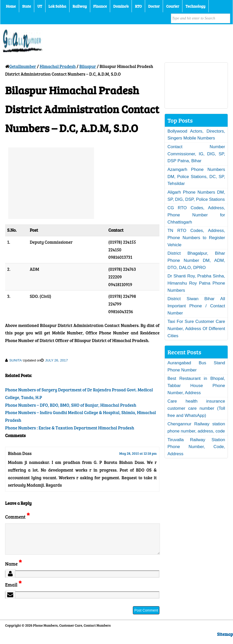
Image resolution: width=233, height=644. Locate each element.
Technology (195, 6)
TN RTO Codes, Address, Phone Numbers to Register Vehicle (196, 238)
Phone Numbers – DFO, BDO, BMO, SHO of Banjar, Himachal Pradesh (71, 405)
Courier (173, 6)
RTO (138, 6)
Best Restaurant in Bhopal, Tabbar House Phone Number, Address (196, 385)
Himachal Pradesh (58, 66)
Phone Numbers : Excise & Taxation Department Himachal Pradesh (70, 428)
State (27, 6)
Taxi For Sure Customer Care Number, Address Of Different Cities (196, 329)
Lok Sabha (57, 6)
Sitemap (225, 640)
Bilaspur (88, 66)
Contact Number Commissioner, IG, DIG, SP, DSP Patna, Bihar (196, 154)
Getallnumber (23, 66)
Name (13, 570)
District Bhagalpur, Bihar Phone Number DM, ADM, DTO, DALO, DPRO (196, 260)
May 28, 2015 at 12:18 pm (138, 453)
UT (40, 6)
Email (13, 591)
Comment (17, 517)
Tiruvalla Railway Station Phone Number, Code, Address (196, 447)
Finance (100, 6)
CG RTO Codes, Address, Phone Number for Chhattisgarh (196, 215)
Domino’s (121, 6)
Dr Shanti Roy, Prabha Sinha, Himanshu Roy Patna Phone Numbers (196, 283)
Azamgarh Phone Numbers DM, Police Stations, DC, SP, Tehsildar (196, 177)
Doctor (154, 6)
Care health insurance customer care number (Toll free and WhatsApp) (196, 408)
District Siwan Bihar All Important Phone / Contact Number (196, 306)
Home (11, 6)
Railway (80, 6)
